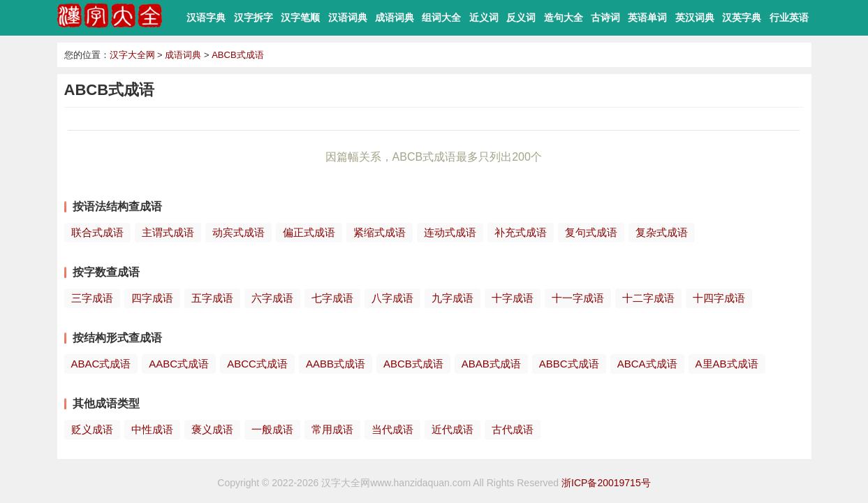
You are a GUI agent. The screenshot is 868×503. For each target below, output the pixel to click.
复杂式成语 (662, 232)
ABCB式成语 (237, 55)
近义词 (484, 17)
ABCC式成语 (257, 364)
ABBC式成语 (569, 364)
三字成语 (92, 298)
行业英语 (789, 17)
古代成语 (513, 429)
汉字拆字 (253, 17)
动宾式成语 (238, 232)
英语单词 (647, 17)
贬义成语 (92, 429)
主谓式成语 (168, 232)
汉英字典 (742, 17)
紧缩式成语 (380, 232)
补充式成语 (521, 232)
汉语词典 (348, 17)
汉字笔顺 (300, 17)
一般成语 (272, 429)
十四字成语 (719, 298)
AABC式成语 (179, 364)
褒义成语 (212, 429)
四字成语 (152, 298)
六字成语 (272, 298)
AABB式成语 (336, 364)
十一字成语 (578, 298)
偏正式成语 (309, 232)
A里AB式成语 (727, 364)
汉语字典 (206, 17)
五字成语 (212, 298)
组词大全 (441, 17)
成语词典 (395, 17)
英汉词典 (695, 17)
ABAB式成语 (491, 364)
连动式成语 (450, 232)
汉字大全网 (132, 55)
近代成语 (453, 429)
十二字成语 (648, 298)
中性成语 (152, 429)
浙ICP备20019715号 (606, 483)
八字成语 (392, 298)
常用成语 (332, 429)
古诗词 (605, 17)
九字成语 (453, 298)
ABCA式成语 (647, 364)
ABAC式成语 (101, 364)
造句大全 (564, 17)
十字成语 (513, 298)
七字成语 (332, 298)
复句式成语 (591, 232)
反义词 (521, 17)
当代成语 (392, 429)
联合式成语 (97, 232)
